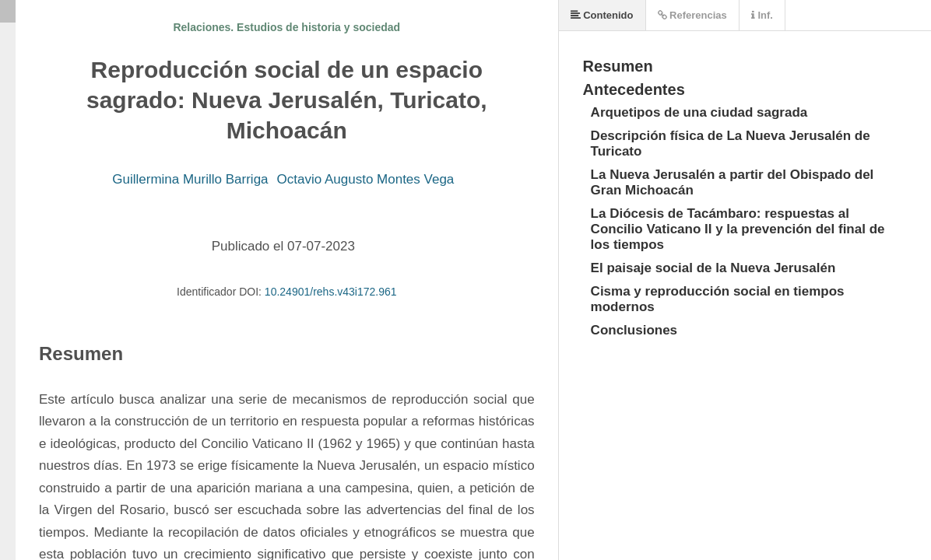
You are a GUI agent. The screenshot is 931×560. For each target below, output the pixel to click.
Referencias (692, 15)
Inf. (762, 15)
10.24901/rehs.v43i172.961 (331, 292)
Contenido (602, 15)
